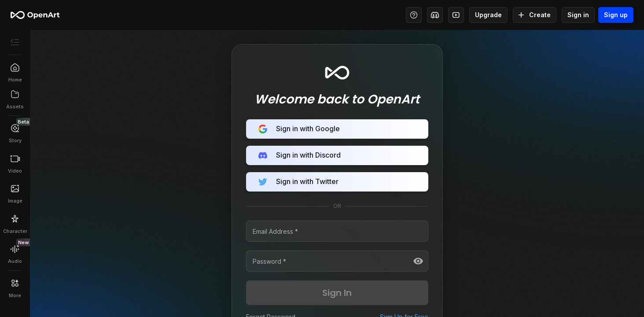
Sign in (578, 15)
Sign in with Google (337, 129)
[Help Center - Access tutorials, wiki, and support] (414, 15)
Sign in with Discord (337, 155)
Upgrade (488, 15)
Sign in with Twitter (337, 182)
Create (535, 15)
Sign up (616, 15)
